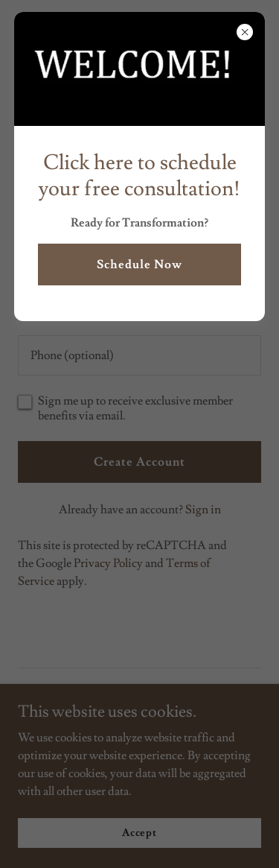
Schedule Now (139, 264)
